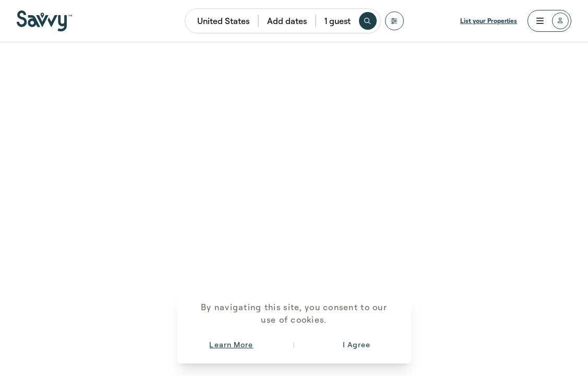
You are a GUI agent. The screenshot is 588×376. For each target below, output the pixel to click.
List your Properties (489, 21)
